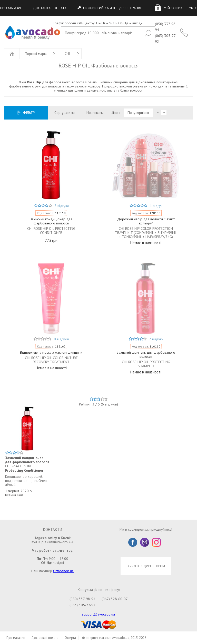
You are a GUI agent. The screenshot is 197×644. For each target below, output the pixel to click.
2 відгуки (62, 206)
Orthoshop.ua (63, 571)
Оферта (70, 638)
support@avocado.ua (98, 614)
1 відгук (156, 206)
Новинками (95, 113)
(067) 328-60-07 (115, 599)
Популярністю (138, 113)
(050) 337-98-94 (82, 599)
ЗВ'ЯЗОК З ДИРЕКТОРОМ (146, 566)
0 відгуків (61, 339)
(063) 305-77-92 (82, 605)
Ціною (116, 113)
